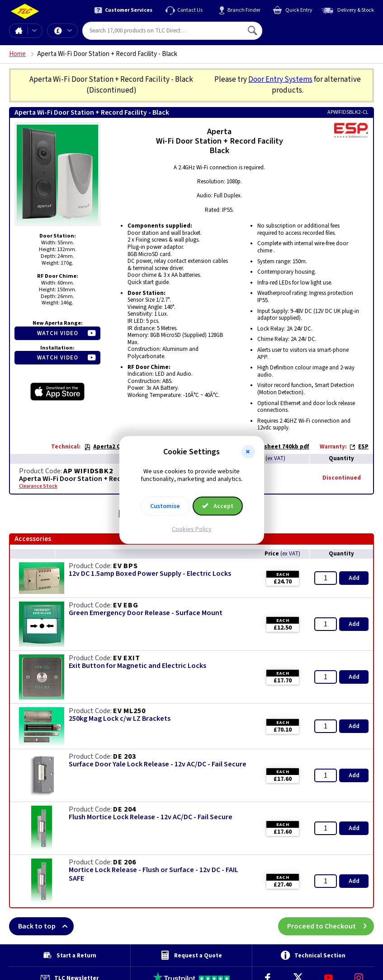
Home (19, 31)
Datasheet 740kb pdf (276, 447)
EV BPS (125, 566)
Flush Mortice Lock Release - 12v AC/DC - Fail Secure (151, 817)
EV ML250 (129, 711)
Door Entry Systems (280, 79)
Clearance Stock (38, 486)
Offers (70, 31)
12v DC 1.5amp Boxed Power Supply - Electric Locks (150, 574)
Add (354, 578)
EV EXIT (127, 658)
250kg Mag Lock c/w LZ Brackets (120, 719)
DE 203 (125, 756)
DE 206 (125, 862)
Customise (165, 506)
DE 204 (125, 809)
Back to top (46, 926)
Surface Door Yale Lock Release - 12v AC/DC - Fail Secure (158, 764)
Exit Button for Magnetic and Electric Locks (137, 666)
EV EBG (126, 605)
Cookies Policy (192, 529)
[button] (248, 452)
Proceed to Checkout (331, 926)
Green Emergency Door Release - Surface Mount (146, 613)
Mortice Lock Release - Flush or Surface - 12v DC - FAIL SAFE (154, 874)
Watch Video (58, 333)
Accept (218, 506)
